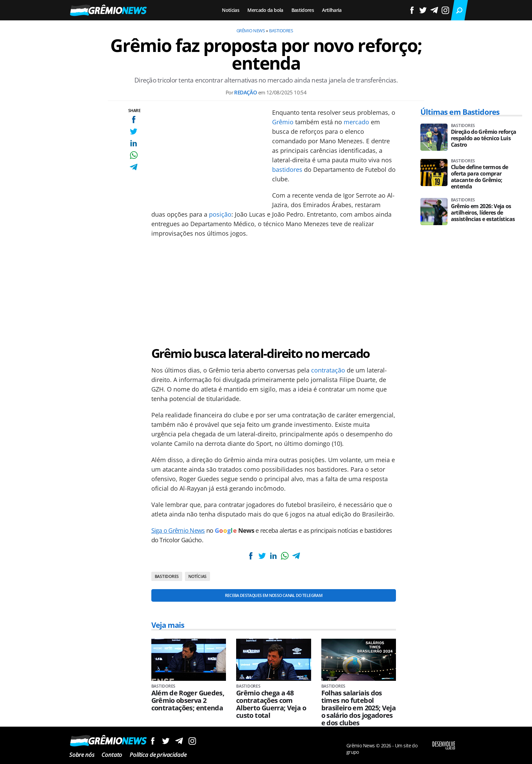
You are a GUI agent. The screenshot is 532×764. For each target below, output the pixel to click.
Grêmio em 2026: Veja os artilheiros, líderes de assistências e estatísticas (483, 213)
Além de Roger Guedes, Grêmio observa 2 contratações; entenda (188, 701)
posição (220, 214)
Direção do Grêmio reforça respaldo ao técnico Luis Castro (484, 138)
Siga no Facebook (153, 741)
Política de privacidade (158, 755)
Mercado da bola (265, 10)
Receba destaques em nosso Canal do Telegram (274, 595)
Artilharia (332, 10)
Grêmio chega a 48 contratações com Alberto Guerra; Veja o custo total (271, 704)
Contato (112, 755)
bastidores (287, 169)
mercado (356, 122)
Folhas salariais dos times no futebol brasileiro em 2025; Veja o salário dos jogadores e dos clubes (359, 708)
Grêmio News (251, 31)
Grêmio (283, 122)
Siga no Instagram (192, 741)
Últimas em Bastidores (460, 112)
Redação (245, 92)
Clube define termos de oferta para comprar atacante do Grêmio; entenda (480, 177)
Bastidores (303, 10)
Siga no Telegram (179, 741)
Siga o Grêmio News (178, 530)
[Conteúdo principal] (266, 382)
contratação (328, 370)
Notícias (231, 10)
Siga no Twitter (166, 741)
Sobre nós (82, 755)
